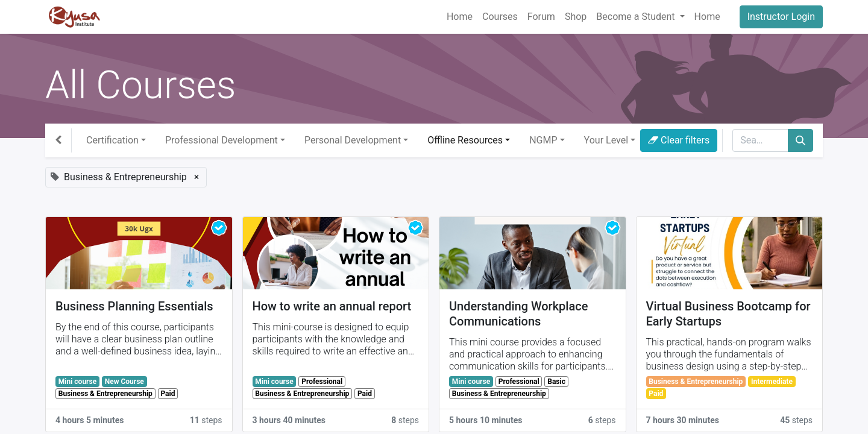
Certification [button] (112, 140)
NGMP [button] (543, 140)
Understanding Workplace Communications (518, 314)
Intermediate (772, 382)
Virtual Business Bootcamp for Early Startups (728, 314)
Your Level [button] (606, 140)
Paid (168, 394)
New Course (124, 382)
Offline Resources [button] (465, 140)
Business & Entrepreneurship (105, 394)
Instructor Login (781, 17)
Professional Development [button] (222, 140)
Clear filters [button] (679, 140)
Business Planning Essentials (134, 306)
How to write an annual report (332, 306)
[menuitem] (460, 17)
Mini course (77, 382)
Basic (556, 382)
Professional (322, 382)
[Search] (800, 140)
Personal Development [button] (353, 140)
